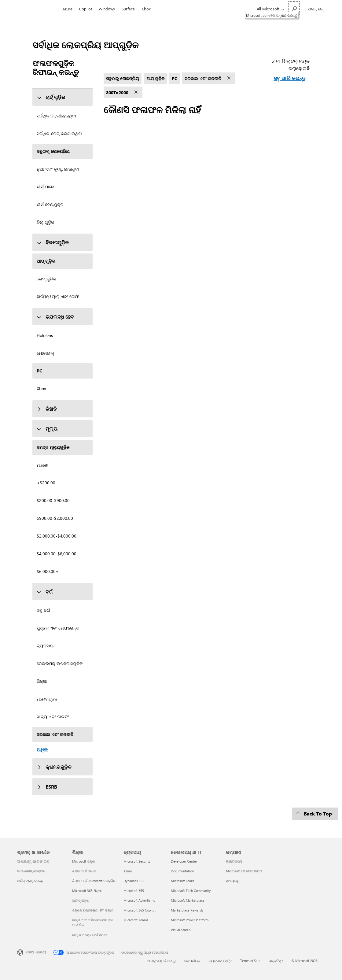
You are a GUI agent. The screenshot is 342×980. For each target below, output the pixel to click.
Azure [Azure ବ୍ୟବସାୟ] (128, 871)
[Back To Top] (315, 814)
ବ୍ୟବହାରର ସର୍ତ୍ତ (220, 961)
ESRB (47, 787)
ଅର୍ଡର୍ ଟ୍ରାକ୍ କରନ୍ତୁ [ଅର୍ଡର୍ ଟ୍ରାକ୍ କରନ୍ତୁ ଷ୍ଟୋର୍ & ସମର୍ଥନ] (30, 881)
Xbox (146, 9)
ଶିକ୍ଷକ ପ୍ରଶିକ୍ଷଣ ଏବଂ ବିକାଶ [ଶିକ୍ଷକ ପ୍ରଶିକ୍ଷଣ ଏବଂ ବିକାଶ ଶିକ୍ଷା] (93, 910)
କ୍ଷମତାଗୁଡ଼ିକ (54, 767)
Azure (67, 9)
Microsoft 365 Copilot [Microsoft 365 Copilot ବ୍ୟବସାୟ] (140, 910)
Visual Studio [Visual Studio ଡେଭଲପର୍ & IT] (181, 930)
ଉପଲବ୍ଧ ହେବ (55, 317)
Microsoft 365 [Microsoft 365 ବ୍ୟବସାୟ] (134, 891)
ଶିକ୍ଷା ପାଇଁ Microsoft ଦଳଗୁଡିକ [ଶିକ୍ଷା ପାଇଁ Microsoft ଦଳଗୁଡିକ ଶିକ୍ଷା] (94, 881)
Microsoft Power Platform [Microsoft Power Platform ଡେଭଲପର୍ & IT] (190, 920)
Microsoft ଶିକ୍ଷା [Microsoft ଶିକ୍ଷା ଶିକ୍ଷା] (84, 861)
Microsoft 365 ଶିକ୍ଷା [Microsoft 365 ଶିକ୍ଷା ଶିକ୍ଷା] (87, 891)
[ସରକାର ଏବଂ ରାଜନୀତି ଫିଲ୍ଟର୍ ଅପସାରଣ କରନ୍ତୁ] (230, 78)
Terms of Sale (250, 961)
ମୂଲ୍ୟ (47, 429)
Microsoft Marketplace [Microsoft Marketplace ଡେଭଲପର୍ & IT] (188, 900)
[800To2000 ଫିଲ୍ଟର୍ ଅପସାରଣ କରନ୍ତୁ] (137, 92)
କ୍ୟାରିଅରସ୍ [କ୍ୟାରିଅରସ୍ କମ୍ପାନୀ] (234, 861)
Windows (107, 9)
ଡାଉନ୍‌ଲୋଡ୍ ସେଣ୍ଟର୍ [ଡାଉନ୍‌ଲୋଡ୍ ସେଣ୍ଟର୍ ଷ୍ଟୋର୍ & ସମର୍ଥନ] (31, 871)
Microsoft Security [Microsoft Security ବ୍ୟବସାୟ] (137, 861)
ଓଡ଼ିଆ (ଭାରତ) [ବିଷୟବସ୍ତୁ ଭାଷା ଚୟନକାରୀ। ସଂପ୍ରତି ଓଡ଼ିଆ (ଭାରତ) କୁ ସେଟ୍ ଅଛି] (36, 952)
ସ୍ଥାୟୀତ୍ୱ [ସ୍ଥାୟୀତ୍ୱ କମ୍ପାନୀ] (233, 881)
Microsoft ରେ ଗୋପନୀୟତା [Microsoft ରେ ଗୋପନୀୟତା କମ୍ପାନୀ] (244, 871)
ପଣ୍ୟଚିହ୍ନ (276, 961)
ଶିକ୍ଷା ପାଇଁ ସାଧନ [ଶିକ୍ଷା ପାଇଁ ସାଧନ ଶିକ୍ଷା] (84, 871)
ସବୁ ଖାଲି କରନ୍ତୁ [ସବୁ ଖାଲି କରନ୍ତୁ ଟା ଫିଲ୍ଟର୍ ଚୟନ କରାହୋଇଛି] (290, 78)
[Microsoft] (38, 9)
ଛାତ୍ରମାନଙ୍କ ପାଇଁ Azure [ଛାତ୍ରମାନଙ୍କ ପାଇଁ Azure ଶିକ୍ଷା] (90, 935)
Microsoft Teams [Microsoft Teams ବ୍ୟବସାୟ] (136, 920)
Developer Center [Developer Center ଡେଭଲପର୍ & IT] (184, 861)
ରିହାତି (47, 409)
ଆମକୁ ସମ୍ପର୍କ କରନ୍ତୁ (162, 961)
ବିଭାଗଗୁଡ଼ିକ (53, 242)
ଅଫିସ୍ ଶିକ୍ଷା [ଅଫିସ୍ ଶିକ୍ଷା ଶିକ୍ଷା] (81, 900)
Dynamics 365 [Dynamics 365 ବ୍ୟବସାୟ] (134, 881)
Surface (128, 9)
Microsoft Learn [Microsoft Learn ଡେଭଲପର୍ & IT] (182, 881)
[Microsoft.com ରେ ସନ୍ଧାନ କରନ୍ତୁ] (294, 8)
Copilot (86, 9)
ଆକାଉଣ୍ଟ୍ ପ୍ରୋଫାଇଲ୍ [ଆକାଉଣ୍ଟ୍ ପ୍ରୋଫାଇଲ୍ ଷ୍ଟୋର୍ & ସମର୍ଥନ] (33, 861)
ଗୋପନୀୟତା (192, 961)
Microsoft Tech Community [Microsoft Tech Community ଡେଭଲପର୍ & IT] (191, 891)
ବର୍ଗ (45, 592)
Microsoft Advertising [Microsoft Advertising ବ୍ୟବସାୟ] (139, 900)
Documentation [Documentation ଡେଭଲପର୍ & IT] (182, 871)
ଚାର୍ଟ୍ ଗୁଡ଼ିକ (51, 97)
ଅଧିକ (42, 749)
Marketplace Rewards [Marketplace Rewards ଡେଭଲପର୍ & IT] (187, 910)
